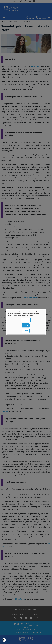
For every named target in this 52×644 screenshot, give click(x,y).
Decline (26, 331)
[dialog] (26, 322)
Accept (26, 325)
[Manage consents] (4, 640)
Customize (26, 320)
